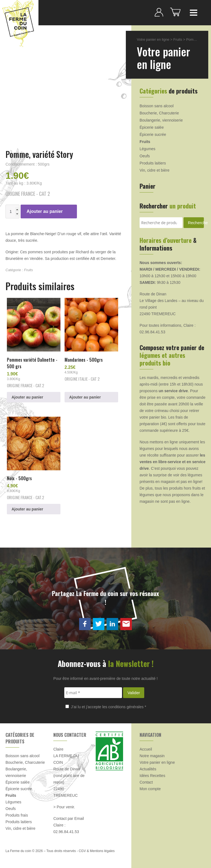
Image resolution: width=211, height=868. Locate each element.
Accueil (146, 749)
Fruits (28, 270)
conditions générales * (127, 707)
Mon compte (150, 789)
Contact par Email (69, 818)
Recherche (196, 223)
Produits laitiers (153, 163)
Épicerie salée (152, 127)
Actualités (148, 769)
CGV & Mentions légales (97, 851)
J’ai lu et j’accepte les (106, 707)
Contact (146, 782)
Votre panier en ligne (153, 39)
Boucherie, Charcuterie (159, 113)
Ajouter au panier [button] (27, 397)
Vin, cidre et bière (155, 170)
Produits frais (17, 815)
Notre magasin (152, 756)
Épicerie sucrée (153, 134)
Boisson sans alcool (157, 106)
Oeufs (145, 156)
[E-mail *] (93, 693)
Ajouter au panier (45, 211)
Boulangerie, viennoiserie (161, 120)
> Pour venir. (64, 807)
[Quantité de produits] (13, 211)
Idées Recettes (152, 776)
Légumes (148, 149)
